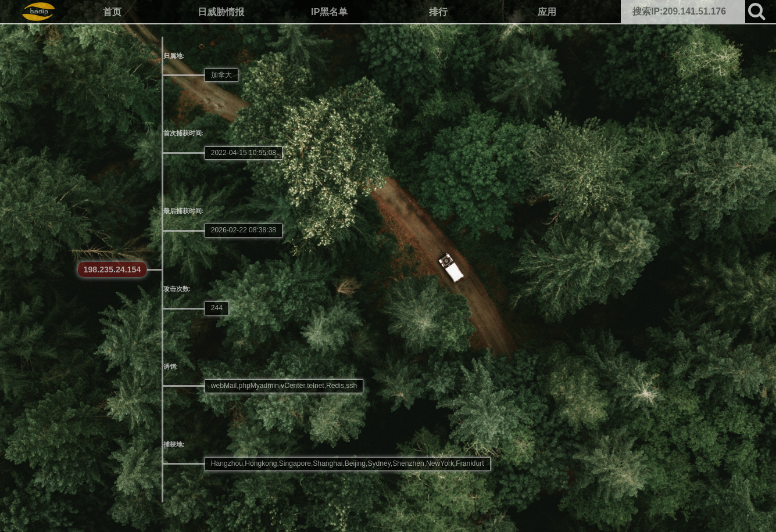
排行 (438, 12)
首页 (112, 12)
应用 (547, 12)
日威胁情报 (221, 12)
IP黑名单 (329, 12)
